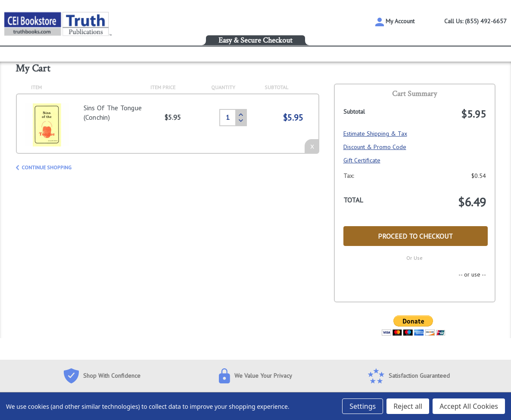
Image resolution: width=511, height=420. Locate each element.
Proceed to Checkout (415, 236)
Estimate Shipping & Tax (375, 134)
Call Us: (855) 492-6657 (475, 21)
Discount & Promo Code (375, 147)
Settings (363, 406)
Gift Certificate (362, 160)
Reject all (408, 406)
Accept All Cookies (469, 406)
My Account (395, 22)
